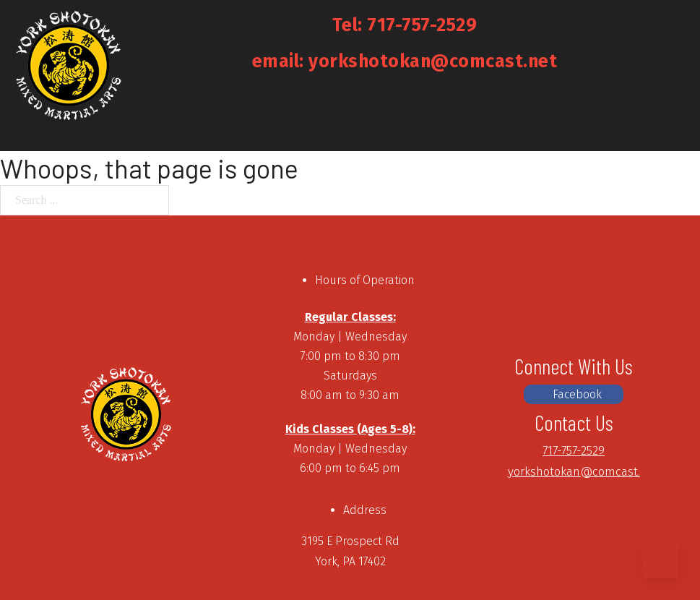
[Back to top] (660, 560)
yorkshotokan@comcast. (574, 472)
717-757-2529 (574, 451)
